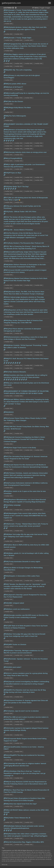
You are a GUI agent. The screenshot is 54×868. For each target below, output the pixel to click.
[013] (6, 747)
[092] (6, 70)
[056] (6, 375)
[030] (6, 603)
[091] (6, 75)
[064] (6, 297)
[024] (6, 651)
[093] (6, 54)
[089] (6, 87)
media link (9, 24)
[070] (6, 246)
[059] (6, 345)
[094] (6, 44)
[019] (6, 690)
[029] (6, 609)
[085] (6, 116)
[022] (6, 667)
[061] (6, 329)
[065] (6, 292)
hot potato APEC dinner (18, 84)
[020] (6, 682)
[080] (6, 164)
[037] (6, 545)
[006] (6, 804)
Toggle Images (45, 8)
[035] (6, 562)
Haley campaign (15, 505)
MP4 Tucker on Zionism (18, 644)
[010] (6, 771)
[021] (6, 673)
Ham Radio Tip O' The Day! (19, 187)
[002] (6, 834)
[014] (6, 739)
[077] (6, 198)
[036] (6, 553)
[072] (6, 233)
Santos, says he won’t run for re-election (24, 711)
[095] (6, 38)
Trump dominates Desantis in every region (25, 562)
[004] (6, 818)
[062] (6, 320)
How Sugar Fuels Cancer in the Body (22, 448)
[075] (6, 212)
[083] (6, 130)
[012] (6, 755)
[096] (6, 27)
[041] (6, 505)
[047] (6, 456)
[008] (6, 790)
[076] (6, 206)
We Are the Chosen (16, 101)
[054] (6, 391)
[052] (6, 412)
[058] (6, 359)
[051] (6, 418)
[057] (6, 372)
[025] (6, 644)
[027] (6, 626)
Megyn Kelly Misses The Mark (20, 108)
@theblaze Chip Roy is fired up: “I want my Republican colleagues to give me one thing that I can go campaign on (25, 773)
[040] (6, 513)
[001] (6, 842)
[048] (6, 448)
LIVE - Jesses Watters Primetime (21, 230)
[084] (6, 124)
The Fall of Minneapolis (17, 116)
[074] (6, 217)
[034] (6, 568)
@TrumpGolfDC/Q (16, 158)
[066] (6, 278)
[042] (6, 500)
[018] (6, 700)
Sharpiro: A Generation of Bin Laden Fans (24, 576)
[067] (6, 270)
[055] (6, 383)
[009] (6, 782)
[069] (6, 252)
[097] (6, 10)
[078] (6, 187)
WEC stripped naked (16, 603)
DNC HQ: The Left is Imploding (20, 70)
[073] (6, 230)
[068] (6, 265)
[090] (6, 84)
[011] (6, 763)
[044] (6, 483)
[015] (6, 728)
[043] (6, 491)
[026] (6, 634)
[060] (6, 337)
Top (3, 848)
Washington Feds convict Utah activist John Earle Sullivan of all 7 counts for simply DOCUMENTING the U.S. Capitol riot (25, 516)
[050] (6, 427)
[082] (6, 152)
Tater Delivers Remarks (17, 372)
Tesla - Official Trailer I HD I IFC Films (23, 212)
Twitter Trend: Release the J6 (20, 818)
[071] (6, 243)
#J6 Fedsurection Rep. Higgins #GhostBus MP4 (26, 842)
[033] (6, 576)
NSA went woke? (15, 667)
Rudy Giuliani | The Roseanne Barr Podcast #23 (26, 243)
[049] (6, 437)
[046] (6, 465)
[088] (6, 93)
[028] (6, 615)
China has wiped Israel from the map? (23, 804)
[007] (6, 798)
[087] (6, 101)
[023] (6, 659)
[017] (6, 711)
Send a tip (5, 865)
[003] (6, 826)
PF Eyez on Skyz (15, 173)
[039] (6, 524)
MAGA (11, 412)
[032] (6, 584)
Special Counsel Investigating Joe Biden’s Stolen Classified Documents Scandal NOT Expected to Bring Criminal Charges (24, 439)
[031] (6, 595)
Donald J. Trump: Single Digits (20, 38)
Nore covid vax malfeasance (19, 609)
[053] (6, 399)
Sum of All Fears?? (16, 87)
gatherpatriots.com (11, 3)
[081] (6, 158)
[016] (6, 717)
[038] (6, 534)
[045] (6, 473)
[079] (6, 173)
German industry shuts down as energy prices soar (28, 152)
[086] (6, 108)
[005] (6, 810)
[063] (6, 310)
